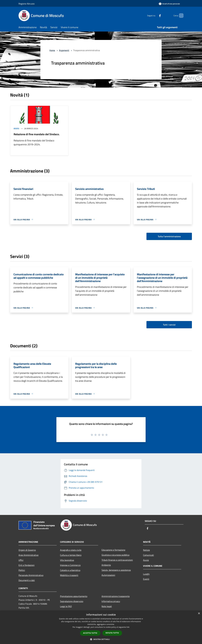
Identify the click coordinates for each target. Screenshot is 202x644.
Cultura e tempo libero (71, 555)
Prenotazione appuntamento (74, 596)
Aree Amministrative (28, 555)
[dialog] (101, 627)
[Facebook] (155, 15)
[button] (101, 639)
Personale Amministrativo (31, 575)
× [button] (199, 614)
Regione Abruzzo (27, 4)
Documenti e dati (27, 580)
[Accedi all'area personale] (169, 4)
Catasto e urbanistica (70, 570)
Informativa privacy (111, 601)
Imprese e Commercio (70, 565)
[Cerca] (180, 16)
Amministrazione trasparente (116, 596)
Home (52, 50)
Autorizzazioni (108, 575)
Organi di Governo (27, 550)
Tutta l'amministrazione (169, 236)
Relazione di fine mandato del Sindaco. (37, 134)
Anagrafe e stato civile (71, 550)
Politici (22, 570)
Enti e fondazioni (27, 565)
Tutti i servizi (169, 325)
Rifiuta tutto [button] (112, 633)
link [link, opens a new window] (128, 627)
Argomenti (64, 50)
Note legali (107, 606)
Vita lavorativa (67, 560)
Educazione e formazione (113, 550)
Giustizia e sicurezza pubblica (115, 555)
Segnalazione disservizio (72, 601)
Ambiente (106, 565)
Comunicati (148, 555)
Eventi (146, 579)
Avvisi (16, 128)
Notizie (146, 550)
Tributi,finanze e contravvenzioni (117, 560)
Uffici (21, 560)
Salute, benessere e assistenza (116, 570)
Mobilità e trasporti (69, 575)
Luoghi (146, 574)
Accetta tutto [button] (90, 633)
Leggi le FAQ (66, 606)
